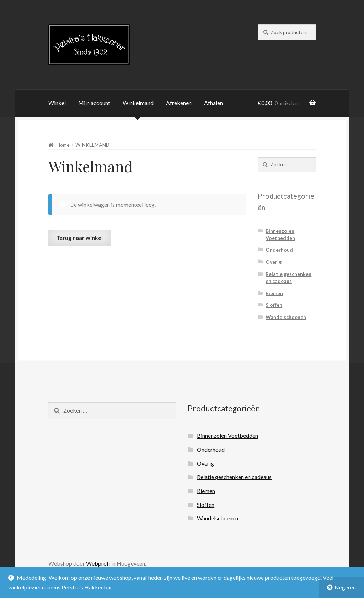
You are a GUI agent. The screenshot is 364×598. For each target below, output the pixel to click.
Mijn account (94, 103)
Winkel (57, 103)
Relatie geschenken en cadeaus (234, 477)
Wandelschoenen (286, 317)
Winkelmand (138, 103)
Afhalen (213, 103)
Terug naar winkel (79, 238)
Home (63, 145)
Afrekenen (179, 103)
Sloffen (274, 305)
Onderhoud (279, 250)
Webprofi (98, 563)
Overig (274, 262)
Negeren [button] (345, 587)
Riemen (274, 293)
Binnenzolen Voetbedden (227, 436)
